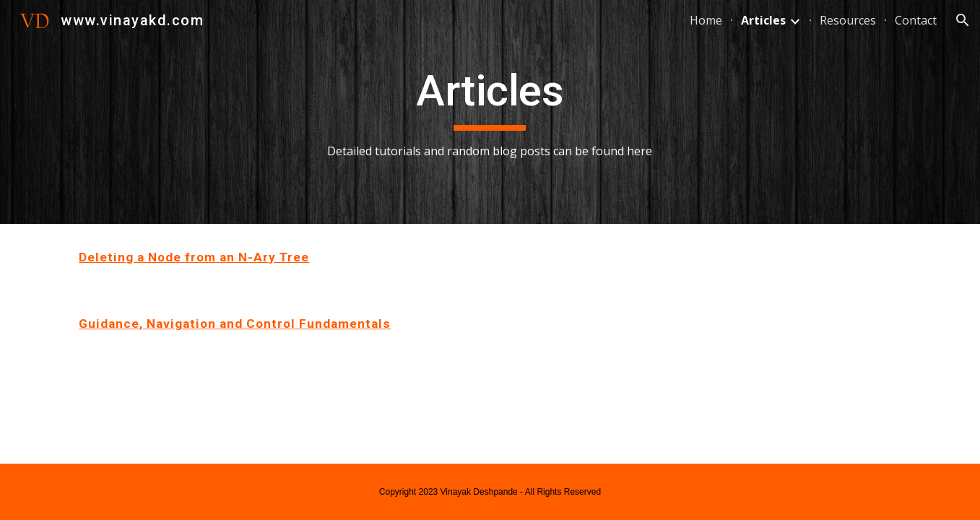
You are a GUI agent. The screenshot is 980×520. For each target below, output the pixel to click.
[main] (490, 112)
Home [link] (706, 20)
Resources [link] (848, 20)
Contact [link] (916, 20)
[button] (963, 20)
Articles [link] (763, 20)
